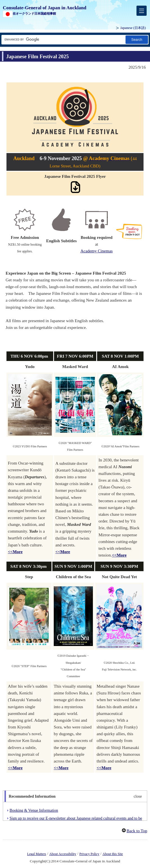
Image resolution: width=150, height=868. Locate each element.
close (138, 796)
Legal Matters (36, 854)
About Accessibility (63, 854)
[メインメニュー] (142, 11)
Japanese (133, 28)
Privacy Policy (89, 854)
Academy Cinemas (97, 251)
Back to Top (137, 831)
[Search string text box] (63, 40)
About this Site (113, 854)
